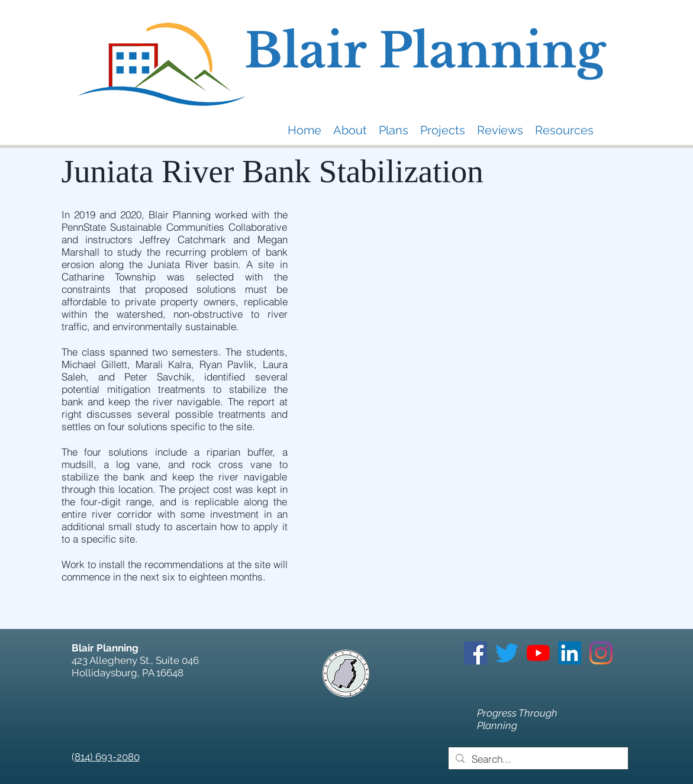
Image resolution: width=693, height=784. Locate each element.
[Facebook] (476, 653)
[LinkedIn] (570, 653)
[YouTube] (538, 653)
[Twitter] (507, 653)
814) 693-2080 (107, 757)
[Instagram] (601, 653)
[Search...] (537, 759)
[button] (350, 130)
